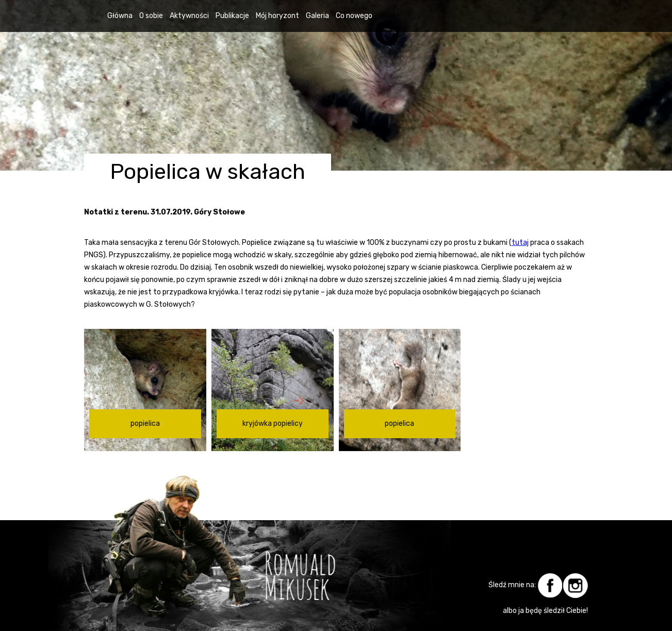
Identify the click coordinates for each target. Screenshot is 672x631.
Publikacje (232, 16)
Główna (120, 16)
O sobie (151, 16)
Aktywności (189, 16)
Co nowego (354, 16)
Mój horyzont (277, 16)
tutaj (520, 243)
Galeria (317, 16)
